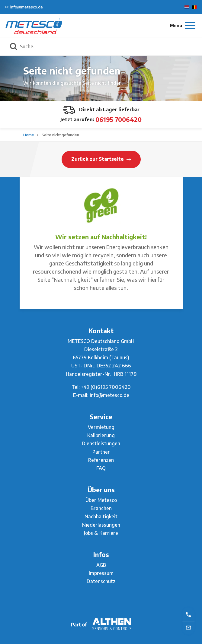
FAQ (101, 468)
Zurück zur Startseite (101, 159)
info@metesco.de (109, 395)
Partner (101, 452)
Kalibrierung (101, 435)
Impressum (101, 573)
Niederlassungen (101, 525)
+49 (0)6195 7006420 (106, 387)
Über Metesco (101, 500)
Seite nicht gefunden (60, 135)
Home (29, 135)
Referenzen (101, 460)
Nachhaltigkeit (101, 516)
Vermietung (101, 427)
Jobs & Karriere (101, 533)
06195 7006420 (119, 119)
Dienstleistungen (101, 443)
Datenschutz (101, 581)
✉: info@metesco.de (24, 7)
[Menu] (183, 25)
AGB (101, 565)
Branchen (101, 508)
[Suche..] (108, 46)
